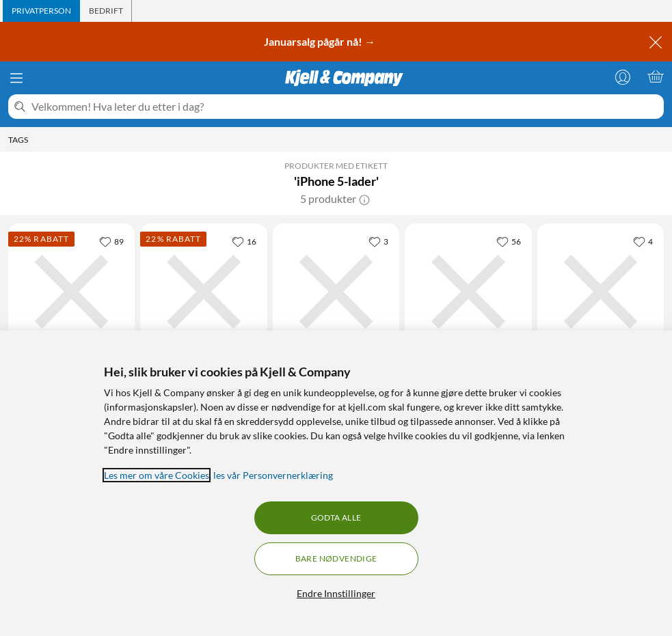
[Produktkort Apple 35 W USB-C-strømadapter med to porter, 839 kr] (601, 292)
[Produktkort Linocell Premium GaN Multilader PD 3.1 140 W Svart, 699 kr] (71, 292)
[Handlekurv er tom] (656, 77)
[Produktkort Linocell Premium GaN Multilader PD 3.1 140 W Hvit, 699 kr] (203, 292)
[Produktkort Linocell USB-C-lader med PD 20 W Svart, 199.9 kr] (336, 292)
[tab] (41, 11)
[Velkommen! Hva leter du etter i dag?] (345, 107)
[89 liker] (111, 241)
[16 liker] (244, 241)
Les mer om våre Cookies (157, 475)
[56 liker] (509, 241)
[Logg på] (623, 77)
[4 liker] (643, 241)
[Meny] (16, 78)
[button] (364, 199)
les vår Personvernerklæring (273, 475)
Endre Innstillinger (336, 593)
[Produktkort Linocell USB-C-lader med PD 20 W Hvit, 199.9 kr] (468, 292)
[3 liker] (378, 241)
